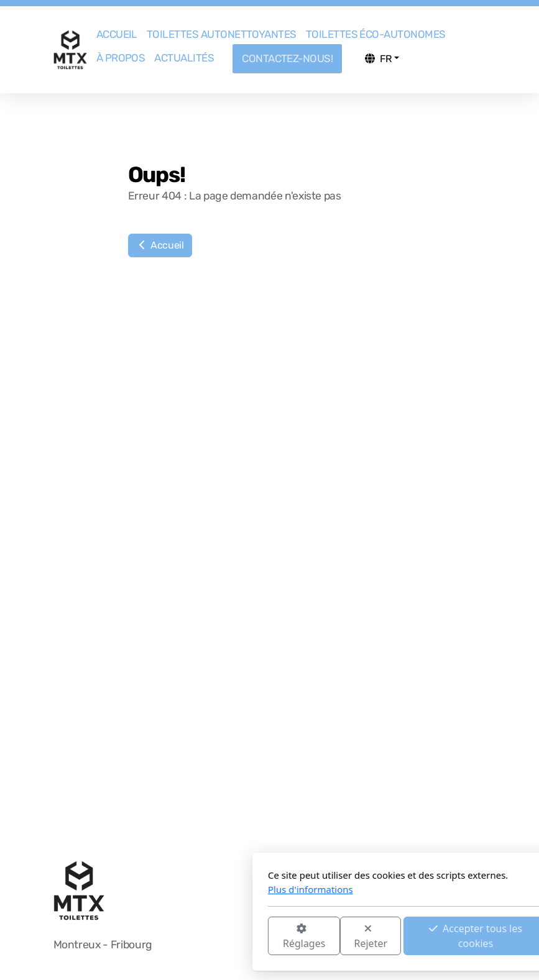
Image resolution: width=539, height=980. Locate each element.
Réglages (165, 937)
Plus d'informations (173, 889)
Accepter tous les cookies (338, 936)
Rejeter (233, 937)
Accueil (160, 245)
